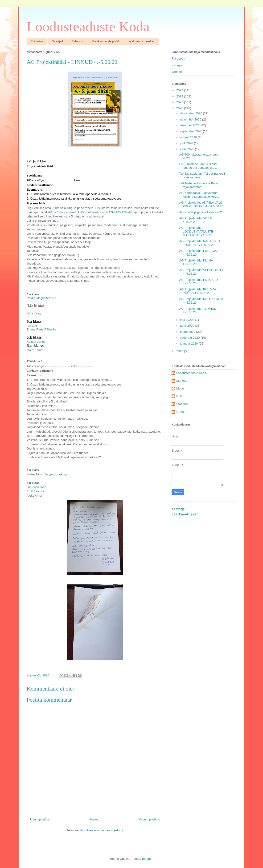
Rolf (179, 396)
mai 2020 (187, 320)
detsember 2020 (192, 113)
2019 (180, 351)
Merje (180, 388)
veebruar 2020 (190, 338)
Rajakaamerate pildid (106, 41)
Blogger (147, 859)
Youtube (177, 72)
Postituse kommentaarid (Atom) (102, 830)
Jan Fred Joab (36, 487)
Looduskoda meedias (141, 41)
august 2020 (189, 137)
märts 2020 (188, 332)
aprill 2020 (188, 326)
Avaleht (94, 819)
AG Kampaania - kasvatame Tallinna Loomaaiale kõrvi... (199, 195)
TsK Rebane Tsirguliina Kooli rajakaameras (199, 185)
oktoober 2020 (190, 125)
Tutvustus (37, 41)
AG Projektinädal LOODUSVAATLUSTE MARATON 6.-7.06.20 (196, 231)
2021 (180, 102)
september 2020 (192, 131)
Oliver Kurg (34, 313)
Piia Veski (32, 326)
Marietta (182, 381)
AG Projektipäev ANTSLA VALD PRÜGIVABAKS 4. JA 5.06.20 (201, 204)
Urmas (181, 412)
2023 (180, 90)
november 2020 (191, 119)
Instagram (178, 65)
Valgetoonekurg (56, 474)
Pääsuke (50, 329)
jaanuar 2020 (189, 344)
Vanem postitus (149, 819)
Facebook (178, 58)
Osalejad (57, 41)
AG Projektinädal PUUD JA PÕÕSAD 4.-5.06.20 (197, 291)
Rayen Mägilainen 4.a (41, 298)
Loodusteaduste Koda (88, 27)
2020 (180, 108)
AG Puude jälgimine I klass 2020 (201, 212)
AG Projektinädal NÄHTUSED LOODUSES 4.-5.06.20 (199, 243)
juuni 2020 (188, 149)
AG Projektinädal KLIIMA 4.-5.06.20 (196, 262)
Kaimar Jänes (36, 342)
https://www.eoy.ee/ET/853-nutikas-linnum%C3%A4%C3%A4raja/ (94, 212)
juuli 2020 (187, 143)
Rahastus (78, 41)
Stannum (182, 404)
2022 (180, 96)
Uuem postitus (40, 819)
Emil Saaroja (35, 491)
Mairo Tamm (35, 350)
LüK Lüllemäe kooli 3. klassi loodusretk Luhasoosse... (198, 166)
